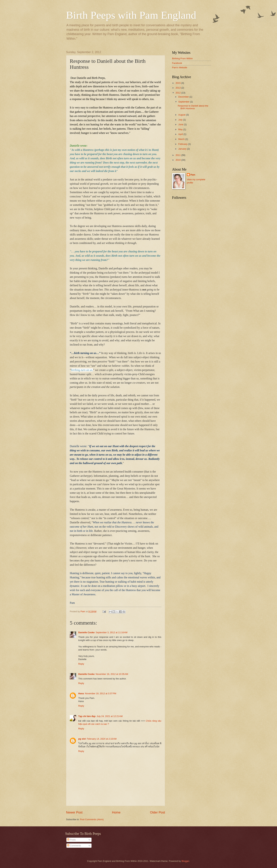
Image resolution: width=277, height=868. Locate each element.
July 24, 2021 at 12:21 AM (110, 716)
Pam (193, 175)
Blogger (185, 861)
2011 (178, 155)
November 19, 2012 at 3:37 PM (100, 693)
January (183, 149)
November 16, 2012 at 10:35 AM (112, 674)
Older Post (157, 812)
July (181, 120)
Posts (71, 840)
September (184, 102)
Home (116, 812)
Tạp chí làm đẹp (87, 716)
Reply (81, 664)
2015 (178, 83)
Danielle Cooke (86, 632)
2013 (178, 88)
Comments (74, 846)
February (183, 144)
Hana (81, 693)
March (182, 139)
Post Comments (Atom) (92, 819)
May (181, 129)
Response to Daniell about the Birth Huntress (193, 107)
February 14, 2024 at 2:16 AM (102, 739)
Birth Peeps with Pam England (131, 15)
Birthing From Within (182, 58)
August (182, 115)
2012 (178, 93)
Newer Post (74, 812)
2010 (178, 160)
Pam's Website (180, 67)
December (184, 97)
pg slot (82, 739)
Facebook (177, 63)
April (181, 134)
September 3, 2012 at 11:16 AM (111, 632)
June (181, 124)
